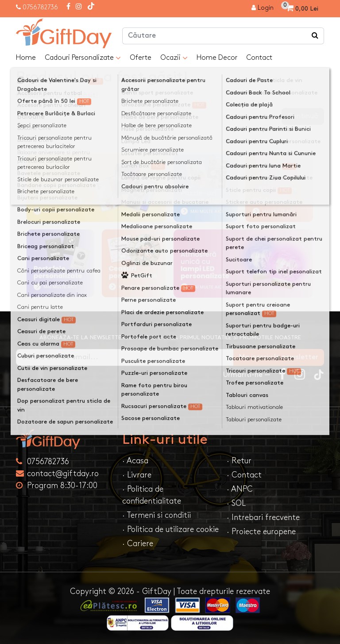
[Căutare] (315, 36)
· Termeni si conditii (156, 515)
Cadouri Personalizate (83, 58)
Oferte (141, 58)
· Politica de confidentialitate (152, 495)
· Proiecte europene (261, 532)
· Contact (244, 475)
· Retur (239, 461)
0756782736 (40, 7)
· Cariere (138, 544)
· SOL (236, 503)
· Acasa (135, 461)
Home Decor (217, 58)
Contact (259, 58)
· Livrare (137, 475)
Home (26, 58)
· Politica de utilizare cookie (170, 530)
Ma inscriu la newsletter (279, 357)
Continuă (303, 116)
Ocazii (174, 58)
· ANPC (240, 489)
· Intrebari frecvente (263, 518)
